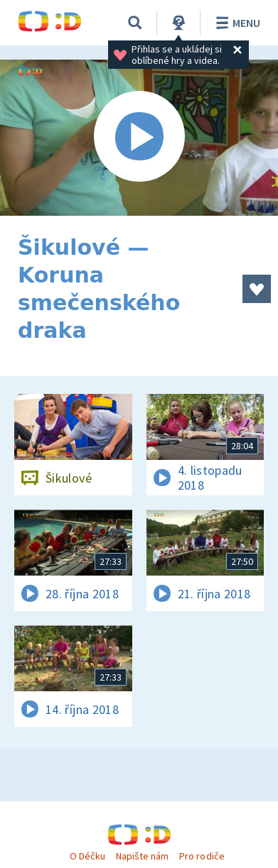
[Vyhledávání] (135, 23)
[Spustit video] (139, 138)
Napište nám (142, 856)
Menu (236, 23)
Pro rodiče (202, 856)
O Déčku (87, 856)
